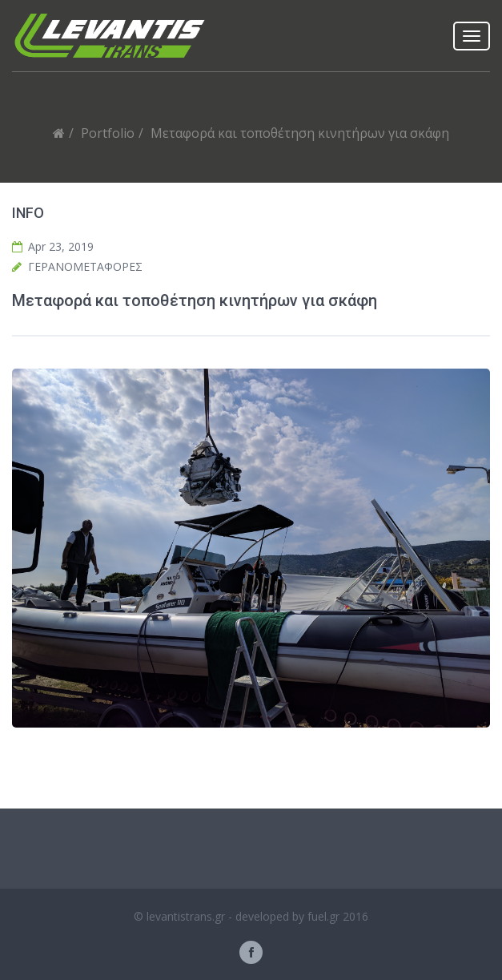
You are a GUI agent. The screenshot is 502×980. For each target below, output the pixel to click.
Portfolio (108, 133)
